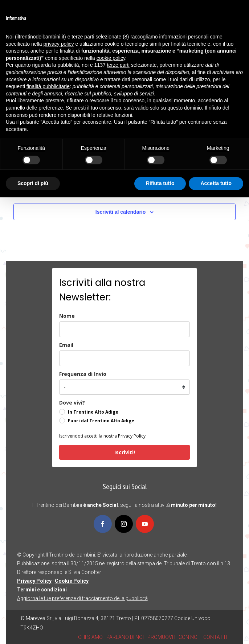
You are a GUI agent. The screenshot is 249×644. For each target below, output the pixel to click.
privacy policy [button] (59, 44)
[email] (124, 358)
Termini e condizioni (42, 590)
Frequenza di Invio (83, 374)
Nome (67, 316)
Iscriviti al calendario (121, 212)
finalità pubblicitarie (48, 86)
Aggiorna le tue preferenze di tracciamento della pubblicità (82, 598)
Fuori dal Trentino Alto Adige (101, 421)
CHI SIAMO (90, 637)
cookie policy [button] (111, 58)
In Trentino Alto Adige (93, 412)
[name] (124, 329)
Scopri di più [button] (33, 183)
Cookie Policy (72, 581)
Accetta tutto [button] (216, 183)
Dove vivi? (72, 403)
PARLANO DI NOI (125, 637)
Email (66, 345)
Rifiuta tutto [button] (160, 183)
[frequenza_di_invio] (124, 387)
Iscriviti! (125, 452)
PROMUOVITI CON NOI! (174, 637)
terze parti (118, 65)
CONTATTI (215, 637)
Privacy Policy (132, 436)
